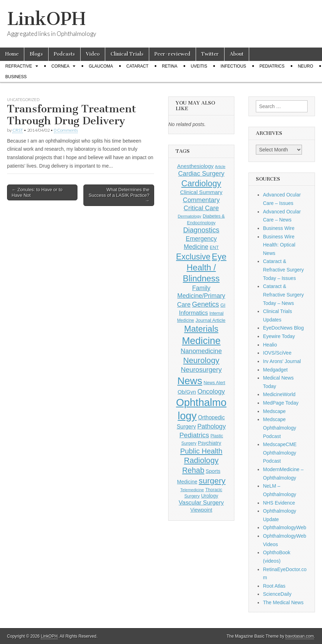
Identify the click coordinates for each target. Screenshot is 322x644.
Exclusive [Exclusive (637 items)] (193, 257)
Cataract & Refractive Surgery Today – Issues (283, 270)
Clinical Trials (127, 54)
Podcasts (64, 54)
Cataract (137, 66)
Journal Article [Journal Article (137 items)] (211, 320)
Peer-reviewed (172, 54)
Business (16, 77)
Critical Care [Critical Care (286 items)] (201, 208)
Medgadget (275, 370)
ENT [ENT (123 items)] (214, 247)
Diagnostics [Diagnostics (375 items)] (201, 230)
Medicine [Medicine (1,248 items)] (201, 341)
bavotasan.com (300, 636)
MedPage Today (281, 403)
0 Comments (66, 130)
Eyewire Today (279, 336)
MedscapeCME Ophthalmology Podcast (280, 453)
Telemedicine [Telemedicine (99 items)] (192, 490)
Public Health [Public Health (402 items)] (201, 451)
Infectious (233, 66)
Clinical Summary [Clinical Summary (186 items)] (201, 192)
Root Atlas (274, 586)
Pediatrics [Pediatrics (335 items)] (194, 435)
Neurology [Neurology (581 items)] (201, 360)
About (237, 54)
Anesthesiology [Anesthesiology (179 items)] (195, 166)
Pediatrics (272, 66)
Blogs (36, 54)
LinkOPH (46, 19)
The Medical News (283, 602)
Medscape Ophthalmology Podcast (279, 428)
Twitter (210, 54)
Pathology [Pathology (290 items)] (212, 426)
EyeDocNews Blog (283, 328)
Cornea (60, 66)
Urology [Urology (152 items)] (210, 496)
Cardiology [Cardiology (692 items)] (201, 183)
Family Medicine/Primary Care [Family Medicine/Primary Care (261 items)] (201, 296)
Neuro (305, 66)
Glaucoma (101, 66)
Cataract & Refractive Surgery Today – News (283, 295)
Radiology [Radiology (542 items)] (201, 460)
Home (12, 54)
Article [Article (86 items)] (220, 167)
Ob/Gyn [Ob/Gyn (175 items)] (187, 392)
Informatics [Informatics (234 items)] (193, 313)
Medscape (274, 411)
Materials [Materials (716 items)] (201, 329)
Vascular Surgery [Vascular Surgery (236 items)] (201, 503)
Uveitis (199, 66)
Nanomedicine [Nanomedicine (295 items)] (201, 351)
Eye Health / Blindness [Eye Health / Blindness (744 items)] (205, 268)
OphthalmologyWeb (285, 527)
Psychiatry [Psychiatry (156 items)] (209, 443)
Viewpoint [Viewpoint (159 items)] (201, 510)
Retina (170, 66)
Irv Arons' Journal (282, 361)
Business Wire (279, 228)
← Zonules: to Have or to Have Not (37, 192)
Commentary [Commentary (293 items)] (201, 200)
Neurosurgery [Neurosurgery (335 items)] (201, 370)
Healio (270, 345)
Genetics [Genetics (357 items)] (205, 304)
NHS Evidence (279, 503)
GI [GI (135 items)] (223, 305)
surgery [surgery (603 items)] (212, 481)
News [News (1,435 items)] (190, 381)
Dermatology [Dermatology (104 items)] (190, 216)
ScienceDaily (277, 594)
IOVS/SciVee (277, 353)
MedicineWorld (279, 394)
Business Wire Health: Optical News (279, 245)
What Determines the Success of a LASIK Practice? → (119, 195)
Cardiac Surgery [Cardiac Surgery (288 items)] (201, 174)
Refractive (19, 66)
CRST (18, 130)
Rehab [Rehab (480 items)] (193, 470)
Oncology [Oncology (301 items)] (211, 391)
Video (93, 54)
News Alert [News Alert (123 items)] (214, 383)
